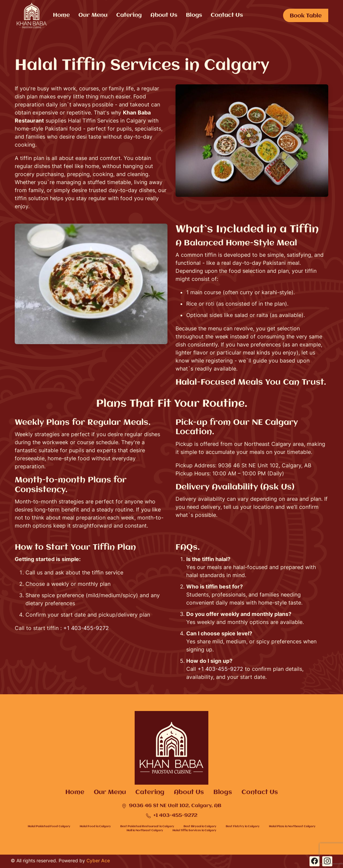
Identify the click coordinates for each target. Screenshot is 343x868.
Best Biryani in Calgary (200, 826)
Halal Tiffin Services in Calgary (194, 830)
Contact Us (227, 15)
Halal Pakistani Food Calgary (49, 826)
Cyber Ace (98, 860)
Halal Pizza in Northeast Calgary (292, 826)
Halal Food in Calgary (95, 826)
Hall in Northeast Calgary (145, 830)
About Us (164, 15)
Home (61, 15)
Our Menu (93, 15)
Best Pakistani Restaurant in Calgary (147, 826)
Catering (129, 15)
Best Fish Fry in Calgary (243, 826)
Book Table (306, 16)
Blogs (194, 15)
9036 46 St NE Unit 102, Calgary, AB (171, 806)
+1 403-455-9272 (86, 628)
